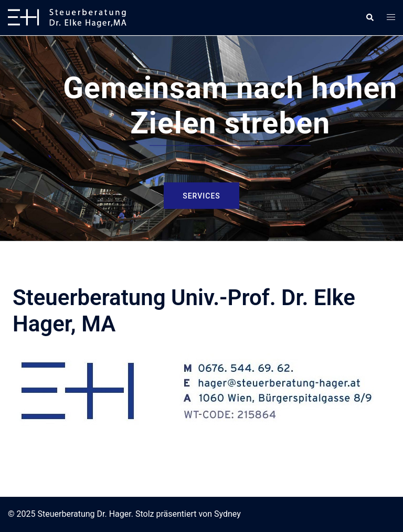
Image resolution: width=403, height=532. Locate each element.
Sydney (227, 514)
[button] (369, 17)
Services (201, 195)
